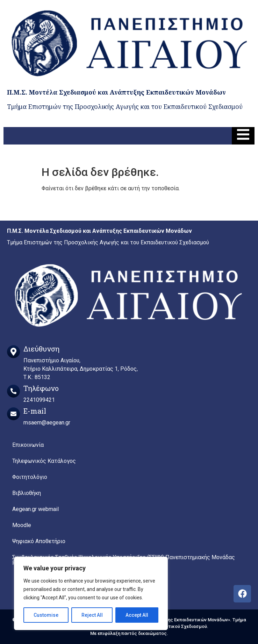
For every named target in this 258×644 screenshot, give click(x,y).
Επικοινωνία (28, 445)
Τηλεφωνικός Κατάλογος (44, 461)
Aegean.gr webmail (35, 509)
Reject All (92, 615)
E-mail (35, 411)
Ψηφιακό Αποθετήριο (39, 541)
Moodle (22, 525)
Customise (46, 615)
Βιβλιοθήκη (27, 493)
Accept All (137, 615)
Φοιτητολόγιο (30, 477)
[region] (91, 593)
